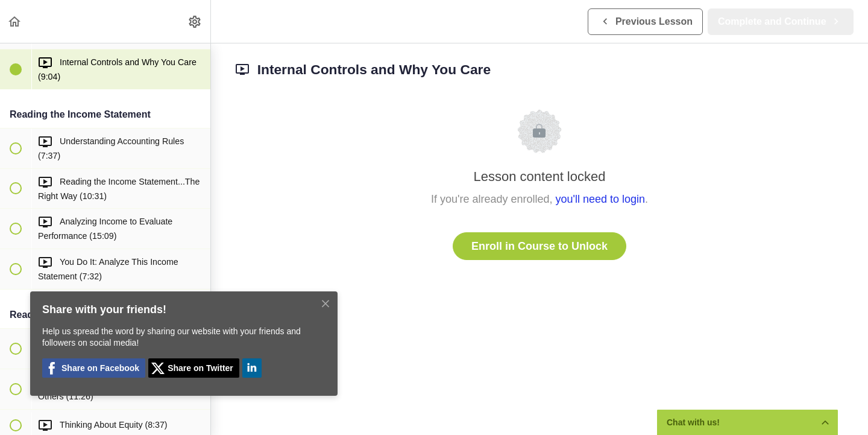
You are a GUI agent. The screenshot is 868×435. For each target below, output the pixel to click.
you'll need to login (601, 199)
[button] (15, 21)
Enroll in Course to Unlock (539, 246)
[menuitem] (195, 21)
